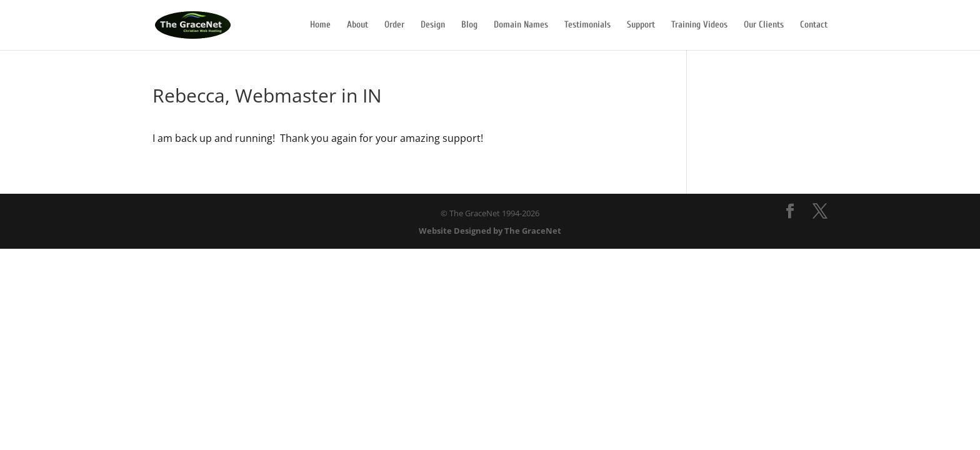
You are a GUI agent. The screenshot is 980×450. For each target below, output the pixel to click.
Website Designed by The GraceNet (490, 231)
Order (394, 25)
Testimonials (587, 25)
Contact (814, 25)
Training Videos (699, 25)
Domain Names (521, 25)
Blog (469, 25)
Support (641, 25)
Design (433, 25)
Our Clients (764, 25)
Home (320, 25)
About (357, 25)
